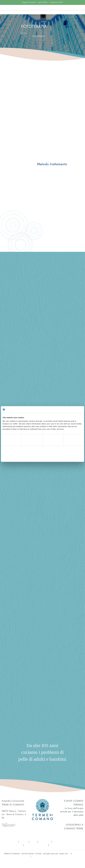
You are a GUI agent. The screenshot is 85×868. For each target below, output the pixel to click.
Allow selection (42, 457)
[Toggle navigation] (83, 11)
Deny (16, 457)
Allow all (69, 457)
